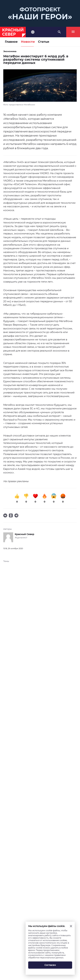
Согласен (50, 965)
